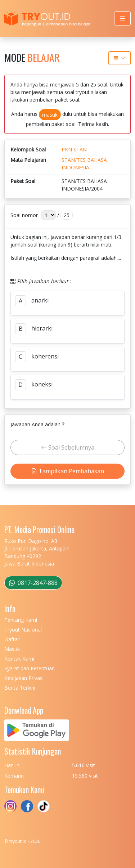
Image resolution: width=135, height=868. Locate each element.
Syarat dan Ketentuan (30, 668)
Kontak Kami (19, 659)
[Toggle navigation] (122, 18)
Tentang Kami (21, 620)
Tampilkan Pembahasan (68, 471)
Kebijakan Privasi (24, 678)
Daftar (12, 639)
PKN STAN (74, 149)
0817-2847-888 (33, 583)
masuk (50, 115)
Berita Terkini (20, 688)
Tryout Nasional (23, 630)
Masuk (12, 649)
